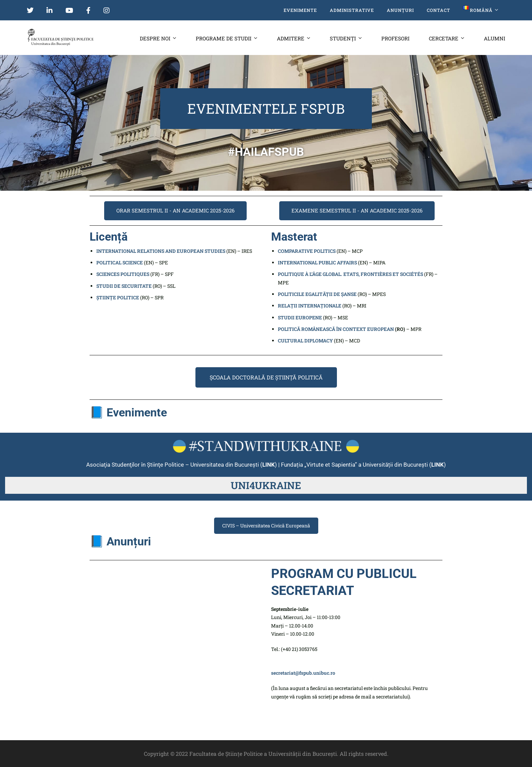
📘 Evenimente (128, 412)
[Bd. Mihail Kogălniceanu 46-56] (175, 616)
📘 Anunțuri (120, 541)
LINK (438, 465)
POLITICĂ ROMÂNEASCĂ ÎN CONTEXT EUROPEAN (336, 329)
